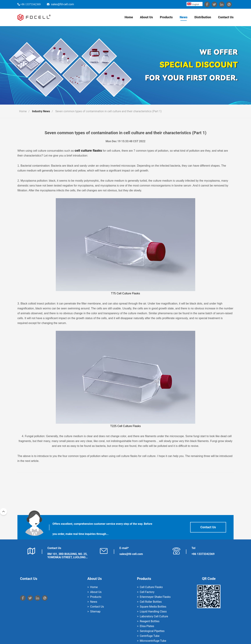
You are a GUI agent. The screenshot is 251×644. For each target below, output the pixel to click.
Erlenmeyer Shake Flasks (155, 597)
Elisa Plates (147, 626)
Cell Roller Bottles (151, 602)
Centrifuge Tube (150, 636)
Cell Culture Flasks (151, 587)
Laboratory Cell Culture (154, 616)
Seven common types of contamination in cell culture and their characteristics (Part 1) (108, 111)
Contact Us (226, 17)
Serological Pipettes (152, 631)
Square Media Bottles (153, 607)
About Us (147, 17)
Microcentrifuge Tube (153, 641)
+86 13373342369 (30, 4)
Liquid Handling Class (153, 611)
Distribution (203, 17)
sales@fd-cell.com (62, 4)
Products (166, 17)
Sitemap (95, 611)
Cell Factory (147, 592)
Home (129, 17)
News (184, 17)
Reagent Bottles (150, 621)
